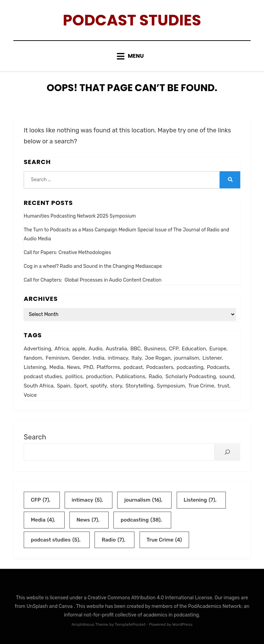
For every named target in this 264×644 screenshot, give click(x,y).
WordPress (182, 624)
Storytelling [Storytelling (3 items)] (139, 386)
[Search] (227, 452)
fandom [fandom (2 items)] (33, 358)
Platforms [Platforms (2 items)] (108, 367)
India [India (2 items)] (99, 358)
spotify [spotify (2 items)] (99, 386)
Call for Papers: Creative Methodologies (67, 253)
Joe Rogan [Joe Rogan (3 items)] (158, 358)
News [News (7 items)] (73, 367)
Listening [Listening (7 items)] (35, 367)
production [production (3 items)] (99, 376)
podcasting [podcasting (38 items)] (190, 367)
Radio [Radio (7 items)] (155, 376)
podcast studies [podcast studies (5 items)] (43, 376)
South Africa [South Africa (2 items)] (39, 386)
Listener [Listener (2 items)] (212, 358)
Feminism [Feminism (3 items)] (57, 358)
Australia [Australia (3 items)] (116, 349)
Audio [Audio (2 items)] (96, 349)
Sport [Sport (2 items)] (80, 386)
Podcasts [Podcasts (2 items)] (218, 367)
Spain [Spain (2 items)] (63, 386)
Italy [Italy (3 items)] (137, 358)
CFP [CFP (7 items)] (174, 349)
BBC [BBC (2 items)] (135, 349)
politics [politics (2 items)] (74, 376)
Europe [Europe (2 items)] (218, 349)
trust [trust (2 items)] (223, 386)
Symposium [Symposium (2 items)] (171, 386)
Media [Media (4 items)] (57, 367)
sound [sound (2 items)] (227, 376)
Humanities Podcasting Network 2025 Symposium (80, 216)
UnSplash (38, 606)
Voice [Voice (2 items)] (30, 395)
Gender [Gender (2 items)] (81, 358)
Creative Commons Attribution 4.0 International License (150, 598)
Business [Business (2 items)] (155, 349)
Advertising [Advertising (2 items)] (37, 349)
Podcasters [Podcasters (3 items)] (160, 367)
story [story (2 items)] (116, 386)
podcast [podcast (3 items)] (133, 367)
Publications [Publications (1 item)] (130, 376)
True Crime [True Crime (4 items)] (201, 386)
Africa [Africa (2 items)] (62, 349)
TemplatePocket (130, 624)
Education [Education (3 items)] (194, 349)
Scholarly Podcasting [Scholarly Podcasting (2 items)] (191, 376)
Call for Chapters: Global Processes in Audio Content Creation (93, 280)
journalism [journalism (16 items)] (186, 358)
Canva (66, 606)
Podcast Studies (132, 20)
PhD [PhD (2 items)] (88, 367)
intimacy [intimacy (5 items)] (118, 358)
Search (35, 437)
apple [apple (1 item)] (79, 349)
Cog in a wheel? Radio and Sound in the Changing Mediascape (93, 266)
